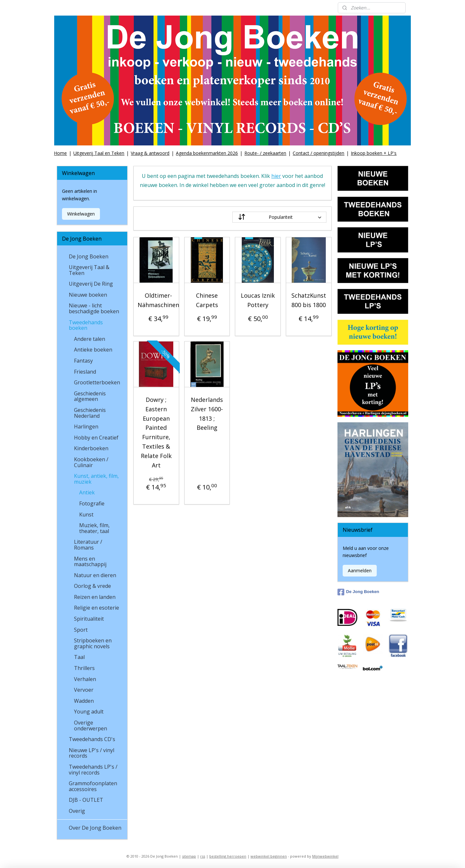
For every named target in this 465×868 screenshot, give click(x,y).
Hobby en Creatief (96, 438)
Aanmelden (360, 570)
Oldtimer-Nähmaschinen (158, 300)
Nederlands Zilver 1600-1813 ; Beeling (207, 414)
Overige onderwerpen (91, 725)
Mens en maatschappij (90, 562)
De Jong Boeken (89, 256)
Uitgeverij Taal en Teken (99, 153)
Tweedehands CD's (92, 739)
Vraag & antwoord (150, 153)
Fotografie (92, 503)
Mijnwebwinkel (325, 856)
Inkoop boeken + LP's (374, 153)
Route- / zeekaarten (265, 153)
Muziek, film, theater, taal (94, 528)
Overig (77, 811)
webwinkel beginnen (269, 856)
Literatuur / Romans (88, 545)
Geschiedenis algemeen (90, 396)
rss (203, 856)
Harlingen (86, 427)
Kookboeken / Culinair (91, 462)
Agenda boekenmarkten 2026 (207, 153)
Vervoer (84, 690)
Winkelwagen (81, 214)
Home (60, 153)
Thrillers (84, 668)
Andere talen (90, 339)
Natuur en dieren (95, 575)
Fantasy (83, 361)
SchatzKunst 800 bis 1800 (309, 300)
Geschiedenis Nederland (90, 413)
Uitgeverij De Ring (91, 284)
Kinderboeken (91, 448)
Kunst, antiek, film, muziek (96, 479)
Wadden (84, 701)
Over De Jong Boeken (95, 828)
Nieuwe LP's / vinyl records (92, 753)
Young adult (89, 712)
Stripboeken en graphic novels (93, 643)
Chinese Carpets (207, 300)
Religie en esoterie (97, 608)
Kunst (86, 515)
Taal (79, 657)
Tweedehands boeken (86, 325)
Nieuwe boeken (88, 295)
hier (276, 176)
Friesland (85, 372)
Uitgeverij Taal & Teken (89, 270)
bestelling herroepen (228, 856)
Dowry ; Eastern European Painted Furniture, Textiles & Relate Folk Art (156, 432)
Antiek (87, 492)
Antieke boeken (93, 350)
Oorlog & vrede (92, 586)
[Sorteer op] (279, 217)
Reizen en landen (95, 597)
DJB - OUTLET (86, 800)
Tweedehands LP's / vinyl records (93, 770)
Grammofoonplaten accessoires (93, 786)
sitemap (189, 856)
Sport (81, 630)
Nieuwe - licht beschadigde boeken (94, 308)
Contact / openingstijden (318, 153)
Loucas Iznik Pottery (258, 300)
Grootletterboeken (97, 382)
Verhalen (85, 679)
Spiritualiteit (89, 619)
